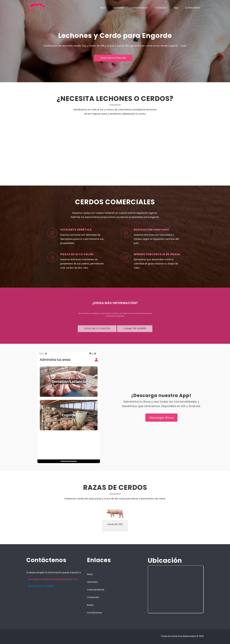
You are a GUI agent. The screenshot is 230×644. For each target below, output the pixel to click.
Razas (90, 605)
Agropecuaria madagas (41, 586)
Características (139, 8)
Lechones (118, 8)
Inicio (103, 8)
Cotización (161, 8)
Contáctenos (193, 8)
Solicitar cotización (113, 58)
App (176, 8)
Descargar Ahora (161, 418)
